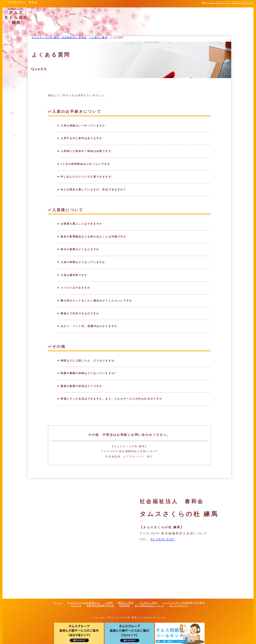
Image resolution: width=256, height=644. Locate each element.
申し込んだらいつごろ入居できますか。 (88, 177)
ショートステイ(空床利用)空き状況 (183, 603)
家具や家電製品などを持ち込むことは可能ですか (93, 237)
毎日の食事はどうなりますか (80, 249)
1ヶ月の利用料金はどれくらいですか (85, 164)
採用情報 (125, 606)
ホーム (58, 603)
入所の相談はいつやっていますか (83, 126)
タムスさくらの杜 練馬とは (83, 603)
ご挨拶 (109, 603)
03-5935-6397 (163, 539)
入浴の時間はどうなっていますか (83, 262)
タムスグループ (178, 606)
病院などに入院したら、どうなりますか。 (89, 361)
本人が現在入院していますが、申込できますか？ (93, 190)
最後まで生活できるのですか (80, 313)
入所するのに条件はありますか (82, 138)
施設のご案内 (126, 603)
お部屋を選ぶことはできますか (82, 224)
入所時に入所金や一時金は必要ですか (86, 151)
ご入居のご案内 (148, 603)
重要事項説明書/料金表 (100, 606)
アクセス (76, 606)
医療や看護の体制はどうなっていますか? (88, 373)
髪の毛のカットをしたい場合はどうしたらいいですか (97, 301)
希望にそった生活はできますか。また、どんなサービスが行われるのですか (111, 399)
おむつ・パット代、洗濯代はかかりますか (89, 326)
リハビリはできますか (76, 288)
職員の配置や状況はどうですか (82, 386)
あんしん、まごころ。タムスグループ (228, 2)
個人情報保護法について (149, 606)
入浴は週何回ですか (74, 275)
